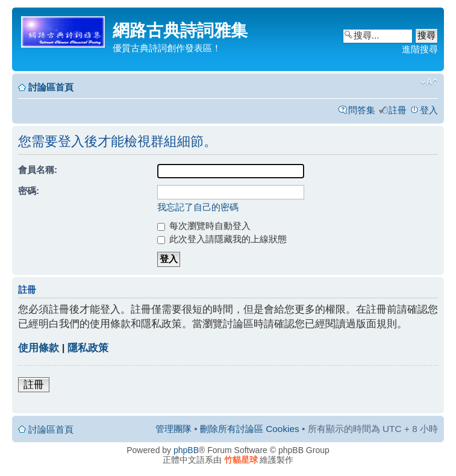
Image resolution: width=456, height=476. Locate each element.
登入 (429, 110)
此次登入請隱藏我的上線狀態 (222, 239)
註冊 (398, 110)
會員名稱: (38, 170)
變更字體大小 (429, 82)
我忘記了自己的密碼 (198, 207)
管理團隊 (173, 429)
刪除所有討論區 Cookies (250, 429)
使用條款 (39, 348)
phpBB (186, 450)
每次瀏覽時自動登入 (204, 226)
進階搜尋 (420, 49)
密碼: (29, 191)
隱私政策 (88, 348)
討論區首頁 (51, 87)
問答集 (362, 110)
